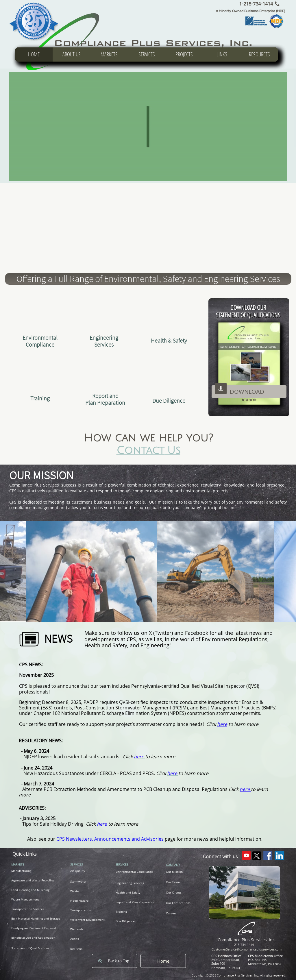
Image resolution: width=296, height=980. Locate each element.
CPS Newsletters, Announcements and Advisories (110, 839)
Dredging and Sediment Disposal (34, 928)
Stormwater (78, 881)
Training (121, 911)
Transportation (81, 910)
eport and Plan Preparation (136, 902)
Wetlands (77, 929)
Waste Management (25, 899)
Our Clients (174, 892)
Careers (171, 913)
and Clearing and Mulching (31, 890)
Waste (75, 891)
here (245, 789)
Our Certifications (178, 903)
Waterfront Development (87, 920)
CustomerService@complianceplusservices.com (247, 949)
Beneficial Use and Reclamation (33, 938)
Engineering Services (130, 883)
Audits (75, 939)
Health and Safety (128, 892)
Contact (140, 451)
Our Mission (174, 872)
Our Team (173, 882)
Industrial (77, 949)
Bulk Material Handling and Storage (36, 918)
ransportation (23, 909)
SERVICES (76, 864)
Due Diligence (125, 921)
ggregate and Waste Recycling (34, 880)
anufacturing (23, 871)
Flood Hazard (79, 901)
